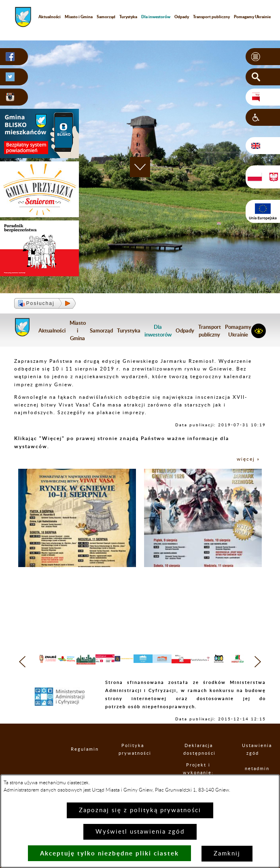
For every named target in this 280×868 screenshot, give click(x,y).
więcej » (248, 459)
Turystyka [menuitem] (128, 17)
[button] (263, 57)
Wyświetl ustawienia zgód (140, 832)
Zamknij (227, 854)
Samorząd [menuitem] (106, 17)
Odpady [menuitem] (182, 17)
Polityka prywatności (133, 765)
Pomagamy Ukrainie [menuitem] (238, 331)
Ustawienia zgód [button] (253, 765)
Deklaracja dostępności (199, 765)
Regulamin (78, 765)
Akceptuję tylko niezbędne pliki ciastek (109, 853)
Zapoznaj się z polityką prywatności (140, 810)
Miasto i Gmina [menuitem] (79, 17)
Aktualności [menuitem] (50, 17)
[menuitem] (156, 17)
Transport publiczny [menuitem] (211, 17)
